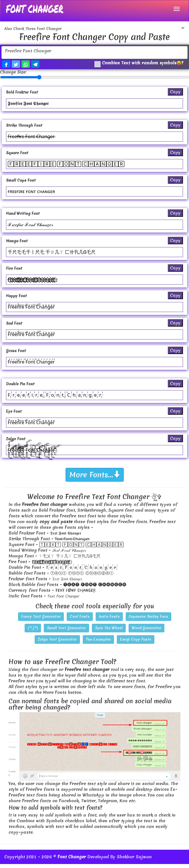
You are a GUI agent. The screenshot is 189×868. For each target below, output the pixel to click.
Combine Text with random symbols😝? (139, 64)
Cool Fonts (80, 620)
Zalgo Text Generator (57, 643)
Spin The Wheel (109, 632)
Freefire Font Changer (94, 52)
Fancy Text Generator (41, 620)
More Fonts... (95, 479)
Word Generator (146, 632)
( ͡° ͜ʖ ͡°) (33, 632)
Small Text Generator (66, 632)
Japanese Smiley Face (148, 620)
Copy (175, 96)
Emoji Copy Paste (136, 643)
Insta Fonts (109, 620)
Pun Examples (98, 643)
